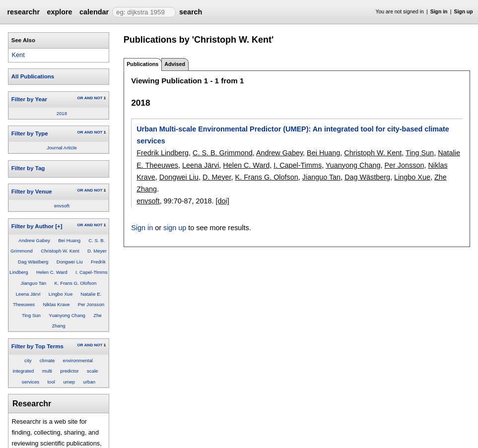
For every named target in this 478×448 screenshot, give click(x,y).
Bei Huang (69, 240)
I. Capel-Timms (92, 272)
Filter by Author (33, 226)
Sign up (464, 12)
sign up (175, 228)
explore (59, 12)
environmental (78, 360)
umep (69, 382)
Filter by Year (29, 99)
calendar (94, 12)
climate (47, 360)
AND (89, 98)
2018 (62, 113)
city (28, 360)
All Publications (33, 76)
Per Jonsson (91, 304)
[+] (59, 226)
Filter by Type (30, 133)
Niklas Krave (57, 304)
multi (47, 371)
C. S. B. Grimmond (223, 153)
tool (51, 382)
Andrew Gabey (34, 240)
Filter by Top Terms (37, 346)
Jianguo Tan (34, 283)
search (191, 12)
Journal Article (62, 148)
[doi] (222, 201)
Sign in (439, 12)
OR (80, 98)
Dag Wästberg (33, 262)
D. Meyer (97, 251)
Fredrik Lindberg (163, 153)
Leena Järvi (28, 294)
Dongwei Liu (70, 262)
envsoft (62, 206)
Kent (18, 55)
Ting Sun (31, 315)
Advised (175, 64)
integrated (24, 371)
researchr (23, 12)
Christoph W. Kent (60, 251)
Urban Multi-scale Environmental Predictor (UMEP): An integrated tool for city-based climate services (293, 135)
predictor (69, 371)
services (31, 382)
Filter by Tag (28, 168)
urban (90, 382)
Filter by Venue (32, 192)
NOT (98, 98)
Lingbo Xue (61, 294)
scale (92, 371)
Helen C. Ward (52, 272)
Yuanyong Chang (67, 315)
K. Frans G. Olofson (76, 283)
